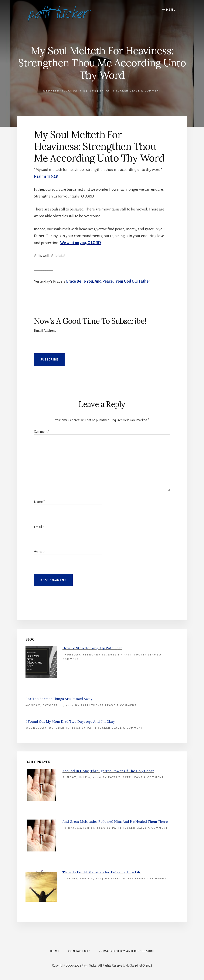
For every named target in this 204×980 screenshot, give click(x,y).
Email (39, 527)
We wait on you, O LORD (81, 243)
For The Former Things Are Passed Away (59, 699)
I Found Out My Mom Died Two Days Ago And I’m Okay (70, 721)
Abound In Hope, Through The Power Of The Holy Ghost (108, 771)
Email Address (45, 331)
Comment (42, 432)
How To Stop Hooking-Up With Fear (92, 648)
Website (40, 552)
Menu (171, 10)
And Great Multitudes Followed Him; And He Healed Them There (115, 821)
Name (39, 502)
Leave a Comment (145, 91)
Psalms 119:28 (46, 176)
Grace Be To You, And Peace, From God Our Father (108, 281)
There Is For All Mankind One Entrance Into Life (102, 872)
